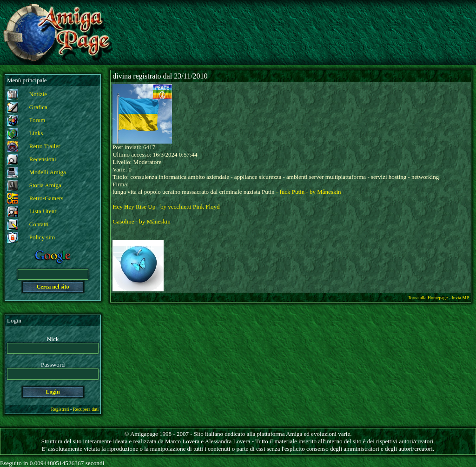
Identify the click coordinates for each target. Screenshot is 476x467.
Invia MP (461, 298)
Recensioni (43, 159)
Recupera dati (86, 409)
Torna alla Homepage (428, 298)
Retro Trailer (45, 146)
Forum (37, 120)
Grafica (38, 107)
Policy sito (42, 237)
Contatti (39, 224)
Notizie (38, 94)
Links (36, 133)
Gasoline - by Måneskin (142, 221)
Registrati (60, 409)
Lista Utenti (44, 211)
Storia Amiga (45, 185)
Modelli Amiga (48, 172)
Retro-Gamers (46, 198)
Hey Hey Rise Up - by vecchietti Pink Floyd (166, 207)
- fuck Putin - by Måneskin (309, 192)
